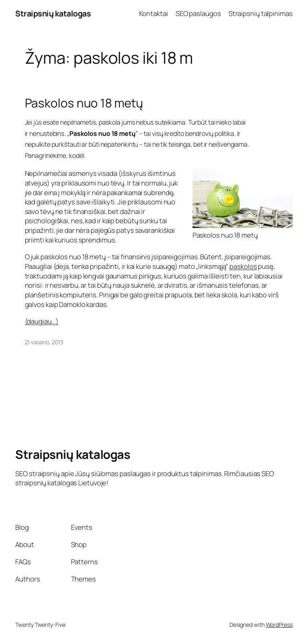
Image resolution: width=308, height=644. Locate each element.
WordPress (279, 625)
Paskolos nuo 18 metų (84, 103)
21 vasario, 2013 (44, 342)
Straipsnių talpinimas (261, 13)
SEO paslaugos (198, 13)
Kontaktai (154, 13)
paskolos (243, 266)
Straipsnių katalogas (53, 13)
